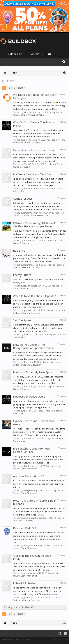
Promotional (19, 441)
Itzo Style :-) (21, 251)
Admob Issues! (22, 198)
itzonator (29, 265)
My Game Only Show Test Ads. (33, 174)
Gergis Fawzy (31, 490)
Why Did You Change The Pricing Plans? (34, 124)
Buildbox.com (14, 54)
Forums (35, 54)
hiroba (28, 240)
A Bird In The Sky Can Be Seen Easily (32, 557)
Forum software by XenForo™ (15, 639)
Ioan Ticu (29, 334)
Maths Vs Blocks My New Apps (33, 372)
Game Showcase (21, 243)
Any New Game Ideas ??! (29, 476)
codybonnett (31, 545)
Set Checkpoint (22, 320)
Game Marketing (21, 167)
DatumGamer (31, 213)
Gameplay (28, 521)
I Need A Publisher (25, 583)
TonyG (28, 164)
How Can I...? (26, 288)
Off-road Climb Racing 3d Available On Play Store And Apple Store (35, 225)
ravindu (28, 188)
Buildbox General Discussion (27, 143)
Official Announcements (32, 115)
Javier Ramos (31, 286)
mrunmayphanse (33, 518)
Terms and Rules (60, 639)
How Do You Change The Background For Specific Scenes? (34, 346)
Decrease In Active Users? (30, 396)
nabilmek (29, 386)
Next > (22, 88)
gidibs (27, 597)
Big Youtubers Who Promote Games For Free (31, 450)
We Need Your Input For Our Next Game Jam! (35, 96)
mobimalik (30, 573)
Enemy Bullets (22, 275)
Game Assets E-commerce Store (34, 150)
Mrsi (26, 362)
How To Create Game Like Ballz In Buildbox (35, 502)
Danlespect (30, 466)
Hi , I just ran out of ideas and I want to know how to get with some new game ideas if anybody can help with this (38, 484)
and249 (28, 438)
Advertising (19, 191)
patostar (28, 140)
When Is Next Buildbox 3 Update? (34, 296)
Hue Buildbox (31, 112)
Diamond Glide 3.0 (25, 528)
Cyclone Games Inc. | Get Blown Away (33, 423)
